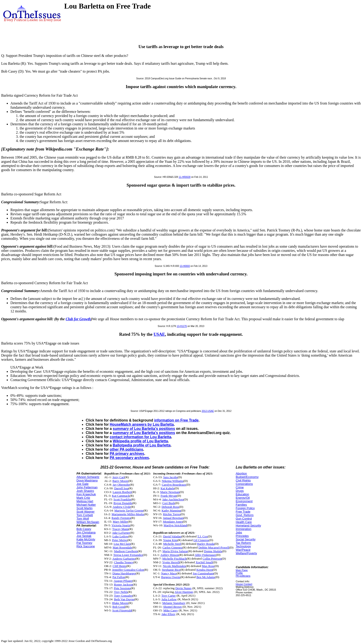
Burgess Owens (171, 577)
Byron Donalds (123, 503)
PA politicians (243, 576)
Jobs (239, 532)
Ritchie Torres (172, 514)
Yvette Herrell (171, 562)
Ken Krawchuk (86, 494)
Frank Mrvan (169, 496)
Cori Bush (169, 503)
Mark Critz (83, 498)
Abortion (241, 473)
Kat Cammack (121, 496)
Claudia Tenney (124, 562)
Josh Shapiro (85, 491)
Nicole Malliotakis (174, 566)
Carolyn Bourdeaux (174, 485)
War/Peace (243, 550)
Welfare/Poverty (246, 553)
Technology (243, 546)
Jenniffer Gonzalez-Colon (128, 570)
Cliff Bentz (119, 566)
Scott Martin (84, 508)
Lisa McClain (122, 544)
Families (241, 505)
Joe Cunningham (203, 573)
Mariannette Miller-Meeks (128, 514)
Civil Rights (243, 480)
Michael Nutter (86, 505)
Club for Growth (78, 319)
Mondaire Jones (173, 522)
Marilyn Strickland (175, 525)
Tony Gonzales (123, 596)
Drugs (240, 491)
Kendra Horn (205, 570)
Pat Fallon (119, 577)
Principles (242, 536)
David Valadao (172, 536)
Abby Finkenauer (205, 555)
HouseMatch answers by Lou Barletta (142, 424)
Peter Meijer (120, 540)
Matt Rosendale (122, 547)
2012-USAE (208, 411)
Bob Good (119, 607)
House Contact (244, 584)
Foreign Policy (245, 508)
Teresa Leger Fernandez (128, 555)
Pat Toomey (84, 543)
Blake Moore (120, 603)
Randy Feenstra (121, 518)
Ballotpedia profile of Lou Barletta (142, 445)
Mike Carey (170, 610)
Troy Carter (169, 596)
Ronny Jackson (123, 584)
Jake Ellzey (168, 614)
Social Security (246, 539)
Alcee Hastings (184, 592)
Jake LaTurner (121, 533)
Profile (239, 573)
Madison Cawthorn (126, 551)
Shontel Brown (172, 607)
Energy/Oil (243, 498)
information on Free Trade (176, 420)
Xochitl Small (204, 562)
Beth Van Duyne (124, 599)
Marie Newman (170, 492)
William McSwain (88, 522)
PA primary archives (127, 454)
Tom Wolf (83, 519)
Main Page (242, 570)
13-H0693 (185, 266)
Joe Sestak (84, 536)
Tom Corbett (85, 515)
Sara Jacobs (170, 477)
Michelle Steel (172, 544)
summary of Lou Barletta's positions (144, 429)
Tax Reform (243, 543)
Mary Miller (121, 522)
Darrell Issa (121, 488)
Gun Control (244, 519)
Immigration (244, 529)
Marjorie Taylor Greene (129, 510)
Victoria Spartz (121, 525)
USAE (159, 334)
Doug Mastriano (87, 480)
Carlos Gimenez (172, 547)
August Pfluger (123, 581)
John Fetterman (87, 487)
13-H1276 (182, 326)
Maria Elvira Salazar (175, 551)
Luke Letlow (120, 536)
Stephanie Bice (171, 570)
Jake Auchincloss (173, 499)
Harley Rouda (206, 544)
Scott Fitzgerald (122, 610)
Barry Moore (120, 481)
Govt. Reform (245, 515)
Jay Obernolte (121, 485)
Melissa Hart (85, 501)
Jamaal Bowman (173, 518)
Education (242, 494)
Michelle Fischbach (174, 559)
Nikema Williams (173, 481)
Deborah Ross (170, 507)
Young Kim (170, 540)
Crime (240, 487)
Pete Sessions (122, 588)
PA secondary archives (129, 458)
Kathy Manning (171, 510)
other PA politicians (126, 449)
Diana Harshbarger (124, 573)
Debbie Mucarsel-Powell (214, 547)
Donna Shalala (213, 551)
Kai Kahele (168, 488)
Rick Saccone (86, 546)
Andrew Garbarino (124, 559)
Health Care (244, 522)
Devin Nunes (184, 588)
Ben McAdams (206, 577)
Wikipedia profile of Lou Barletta (140, 441)
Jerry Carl (119, 477)
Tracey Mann (120, 529)
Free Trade (243, 512)
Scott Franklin (122, 499)
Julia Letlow (169, 599)
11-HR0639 (185, 177)
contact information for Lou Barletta (140, 437)
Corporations (244, 484)
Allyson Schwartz (88, 477)
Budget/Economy (247, 477)
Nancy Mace (169, 573)
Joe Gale (82, 484)
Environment (244, 501)
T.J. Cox (203, 536)
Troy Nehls (121, 592)
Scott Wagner (85, 512)
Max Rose (208, 566)
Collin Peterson (212, 559)
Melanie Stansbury (174, 603)
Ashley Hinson (170, 555)
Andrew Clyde (122, 507)
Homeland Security (248, 525)
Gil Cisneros (201, 540)
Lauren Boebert (122, 492)
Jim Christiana (86, 532)
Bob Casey (84, 529)
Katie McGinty (86, 539)
